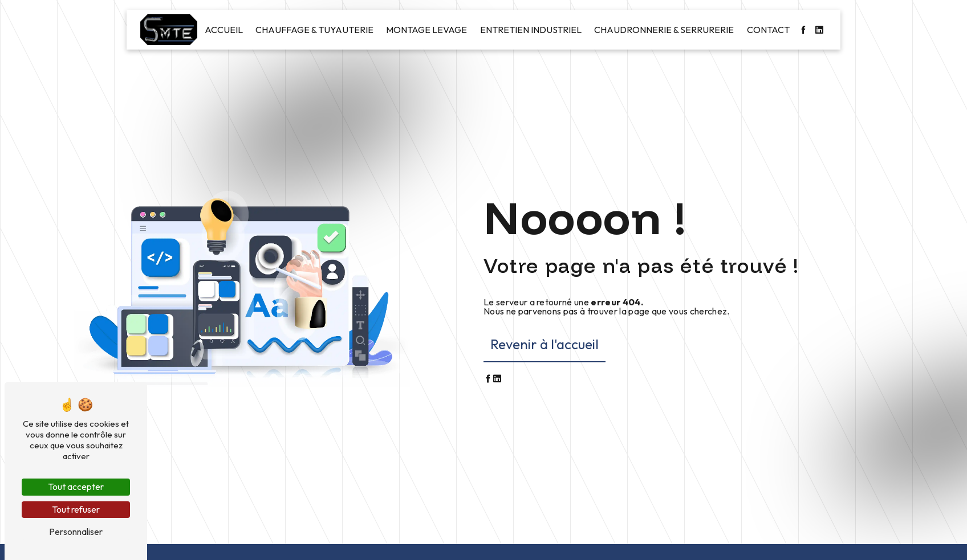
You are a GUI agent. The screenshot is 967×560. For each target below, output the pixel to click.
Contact (768, 30)
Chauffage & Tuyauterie (314, 30)
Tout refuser (76, 509)
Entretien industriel (531, 30)
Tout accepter (76, 487)
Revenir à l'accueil (545, 344)
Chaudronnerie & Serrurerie (664, 30)
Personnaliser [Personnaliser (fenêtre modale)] (76, 532)
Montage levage (426, 30)
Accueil (224, 30)
